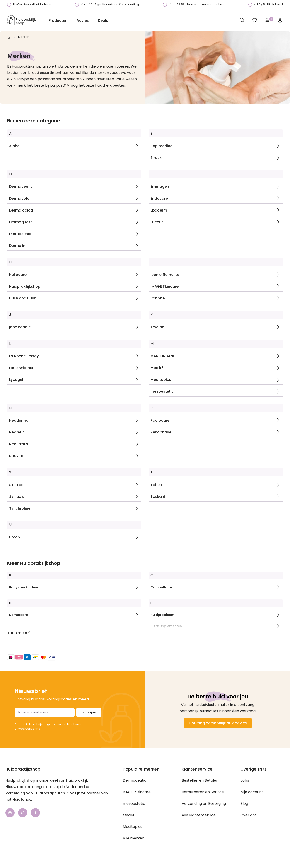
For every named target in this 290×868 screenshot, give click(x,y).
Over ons (248, 815)
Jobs (245, 780)
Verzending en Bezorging (204, 804)
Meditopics (133, 827)
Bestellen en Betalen (200, 780)
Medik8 (129, 815)
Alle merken (134, 838)
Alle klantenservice (199, 815)
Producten (58, 21)
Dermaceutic (135, 780)
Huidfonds (22, 799)
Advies (83, 21)
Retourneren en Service (203, 792)
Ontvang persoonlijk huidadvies (218, 723)
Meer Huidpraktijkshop (34, 563)
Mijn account (252, 792)
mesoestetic (134, 804)
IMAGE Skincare (137, 792)
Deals (103, 21)
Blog (244, 804)
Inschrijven (89, 712)
